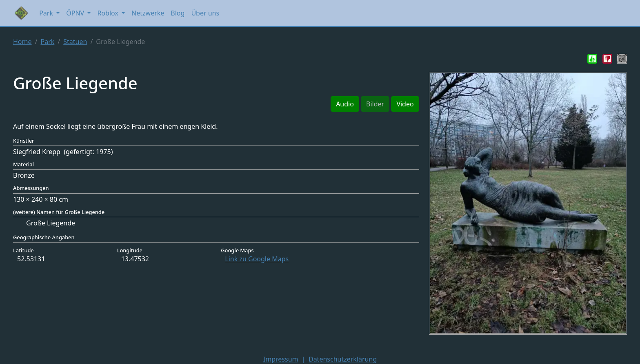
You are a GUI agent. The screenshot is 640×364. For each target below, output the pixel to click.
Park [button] (47, 13)
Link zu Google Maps (257, 259)
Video (405, 104)
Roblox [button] (109, 13)
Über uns (205, 13)
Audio (345, 104)
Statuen (75, 42)
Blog (178, 13)
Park (47, 42)
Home (22, 42)
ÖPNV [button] (76, 13)
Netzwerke (148, 13)
